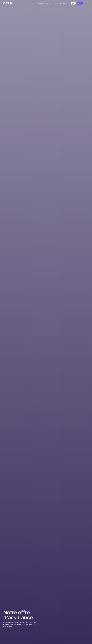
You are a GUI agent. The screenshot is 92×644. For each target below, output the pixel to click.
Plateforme (49, 3)
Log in (80, 3)
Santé (56, 3)
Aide (73, 3)
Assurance (41, 3)
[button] (65, 3)
